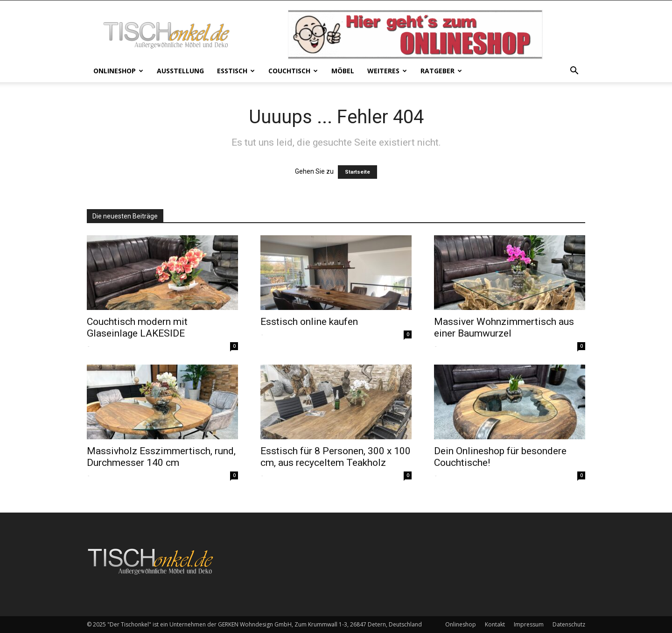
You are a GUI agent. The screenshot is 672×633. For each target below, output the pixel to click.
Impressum (529, 624)
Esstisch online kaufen (309, 322)
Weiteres (387, 71)
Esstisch (236, 71)
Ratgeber (441, 71)
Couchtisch (293, 71)
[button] (574, 72)
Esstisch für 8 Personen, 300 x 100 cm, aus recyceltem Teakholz (336, 457)
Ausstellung (180, 71)
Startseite (357, 172)
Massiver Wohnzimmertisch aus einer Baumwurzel (504, 327)
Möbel (343, 71)
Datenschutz (569, 624)
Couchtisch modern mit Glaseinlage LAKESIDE (137, 327)
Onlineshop (118, 71)
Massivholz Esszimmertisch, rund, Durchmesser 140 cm (161, 457)
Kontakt (495, 624)
